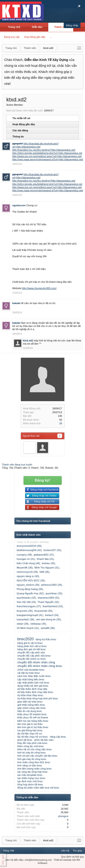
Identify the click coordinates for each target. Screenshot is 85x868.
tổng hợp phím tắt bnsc (30, 784)
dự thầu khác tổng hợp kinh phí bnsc (38, 698)
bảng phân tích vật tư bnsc (32, 646)
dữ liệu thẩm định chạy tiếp (32, 689)
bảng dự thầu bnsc (46, 639)
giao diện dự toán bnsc (30, 702)
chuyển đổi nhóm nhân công (36, 662)
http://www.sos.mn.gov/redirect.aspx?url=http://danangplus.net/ (47, 156)
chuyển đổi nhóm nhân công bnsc (40, 666)
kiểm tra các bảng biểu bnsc (33, 721)
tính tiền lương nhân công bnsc (35, 769)
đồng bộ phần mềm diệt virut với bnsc (38, 788)
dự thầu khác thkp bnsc (30, 695)
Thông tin (18, 137)
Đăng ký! (43, 480)
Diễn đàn (37, 27)
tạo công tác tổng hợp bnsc (33, 772)
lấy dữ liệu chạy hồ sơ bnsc (33, 737)
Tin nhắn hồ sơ (21, 118)
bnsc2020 (26, 639)
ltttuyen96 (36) (25, 568)
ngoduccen (19, 205)
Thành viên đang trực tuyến (17, 465)
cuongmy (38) (24, 555)
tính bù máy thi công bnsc (32, 753)
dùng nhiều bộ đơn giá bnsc (33, 686)
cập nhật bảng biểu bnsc (31, 679)
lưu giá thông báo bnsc (30, 730)
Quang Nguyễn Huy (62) (30, 593)
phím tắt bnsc (25, 740)
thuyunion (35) (25, 611)
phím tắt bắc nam (44, 740)
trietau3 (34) (52, 615)
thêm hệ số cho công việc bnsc (35, 749)
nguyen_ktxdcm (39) (28, 585)
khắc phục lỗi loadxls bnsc (32, 714)
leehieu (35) (49, 563)
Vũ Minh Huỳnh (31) (28, 628)
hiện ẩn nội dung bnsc (30, 711)
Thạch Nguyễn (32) (48, 602)
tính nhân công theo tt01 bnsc (34, 762)
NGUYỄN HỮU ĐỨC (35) (31, 580)
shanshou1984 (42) (48, 598)
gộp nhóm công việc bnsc (32, 708)
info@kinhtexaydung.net (38, 860)
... (51, 37)
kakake (16, 303)
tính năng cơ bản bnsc (30, 765)
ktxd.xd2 (28, 340)
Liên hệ (65, 851)
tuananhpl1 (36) (25, 619)
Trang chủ (14, 27)
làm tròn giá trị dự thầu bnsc (33, 727)
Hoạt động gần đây (35, 37)
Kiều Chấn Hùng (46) (28, 563)
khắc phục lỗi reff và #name (33, 717)
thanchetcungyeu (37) (29, 606)
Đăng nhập (72, 25)
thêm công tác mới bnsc (31, 746)
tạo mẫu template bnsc (30, 775)
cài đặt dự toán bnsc (29, 673)
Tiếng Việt (8, 851)
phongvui (63, 816)
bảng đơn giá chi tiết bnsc (32, 649)
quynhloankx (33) (26, 598)
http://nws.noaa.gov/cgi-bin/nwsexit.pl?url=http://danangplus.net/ (48, 159)
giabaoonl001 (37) (44, 555)
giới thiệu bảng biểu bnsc (31, 705)
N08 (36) (45, 572)
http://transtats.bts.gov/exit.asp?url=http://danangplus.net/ (35, 176)
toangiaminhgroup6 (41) (30, 615)
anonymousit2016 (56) (29, 546)
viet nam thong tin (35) (48, 619)
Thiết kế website (63, 860)
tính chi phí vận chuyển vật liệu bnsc (38, 756)
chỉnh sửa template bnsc (31, 670)
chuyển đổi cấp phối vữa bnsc (34, 656)
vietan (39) (23, 624)
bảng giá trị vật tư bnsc (30, 643)
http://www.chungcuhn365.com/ (39, 288)
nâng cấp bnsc (58, 737)
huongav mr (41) (26, 559)
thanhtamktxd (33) (53, 606)
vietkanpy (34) (38, 624)
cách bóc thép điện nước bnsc (34, 676)
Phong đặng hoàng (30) (30, 589)
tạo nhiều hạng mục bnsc (31, 778)
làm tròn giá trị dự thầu (30, 724)
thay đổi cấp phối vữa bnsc (33, 743)
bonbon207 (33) (52, 550)
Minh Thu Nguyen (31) (47, 568)
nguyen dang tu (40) (28, 576)
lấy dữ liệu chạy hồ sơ (30, 734)
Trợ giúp (77, 851)
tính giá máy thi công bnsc (32, 759)
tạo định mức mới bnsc (30, 781)
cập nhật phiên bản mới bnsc (33, 683)
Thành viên (61, 27)
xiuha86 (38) (47, 628)
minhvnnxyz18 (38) (27, 572)
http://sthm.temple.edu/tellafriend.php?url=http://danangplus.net (47, 153)
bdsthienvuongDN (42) (29, 550)
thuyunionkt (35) (43, 611)
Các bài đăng (20, 130)
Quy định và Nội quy (73, 857)
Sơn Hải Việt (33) (26, 602)
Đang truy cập (12, 37)
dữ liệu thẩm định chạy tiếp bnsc (35, 692)
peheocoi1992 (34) (51, 585)
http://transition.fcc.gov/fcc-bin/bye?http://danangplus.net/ (44, 150)
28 (61, 423)
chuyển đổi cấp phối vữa (31, 652)
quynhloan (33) (54, 593)
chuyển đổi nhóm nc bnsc (32, 659)
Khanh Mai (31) (45, 559)
